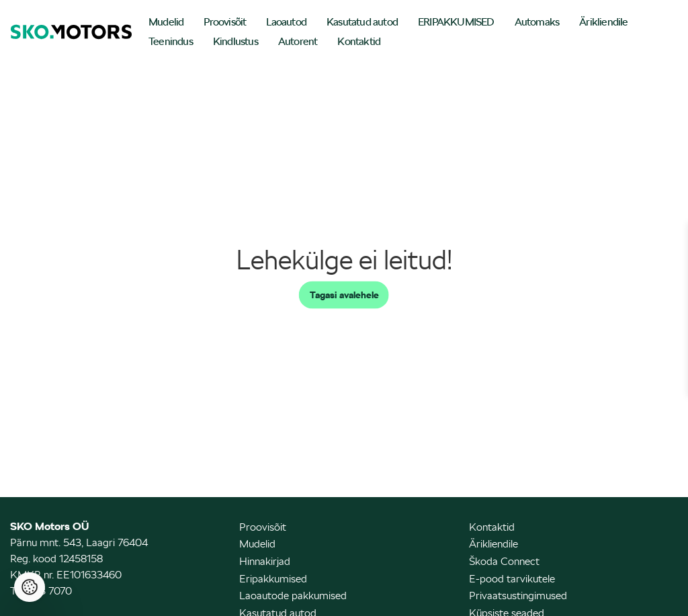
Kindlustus (235, 41)
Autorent (298, 41)
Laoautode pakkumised (293, 596)
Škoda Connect (504, 561)
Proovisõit (225, 22)
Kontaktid (359, 41)
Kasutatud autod (362, 22)
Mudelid (166, 22)
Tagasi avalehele (344, 295)
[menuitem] (166, 23)
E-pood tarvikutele (512, 579)
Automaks (537, 22)
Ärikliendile (603, 22)
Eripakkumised (273, 579)
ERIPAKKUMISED (456, 22)
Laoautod (286, 22)
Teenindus (171, 41)
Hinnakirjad (265, 561)
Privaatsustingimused (518, 596)
